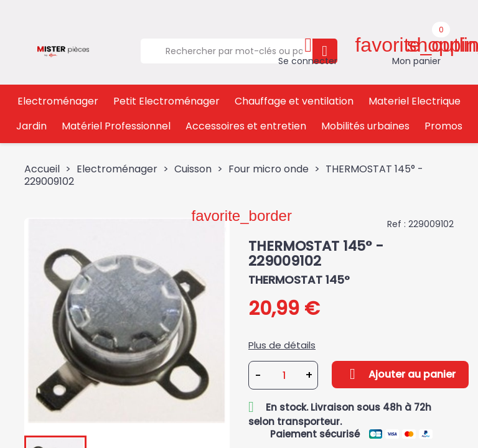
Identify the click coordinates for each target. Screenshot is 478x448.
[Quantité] (284, 375)
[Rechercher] (226, 51)
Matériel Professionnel (116, 126)
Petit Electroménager (166, 101)
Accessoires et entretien (246, 126)
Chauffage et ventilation (294, 101)
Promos (443, 126)
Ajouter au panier (400, 374)
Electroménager (58, 101)
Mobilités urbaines (365, 126)
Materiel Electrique (415, 101)
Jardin (31, 126)
